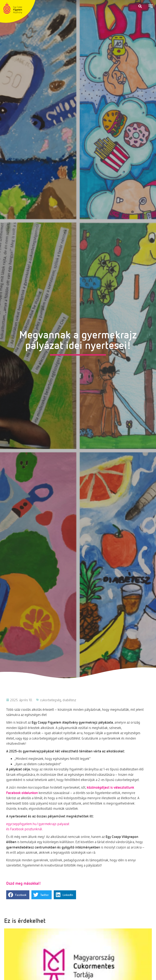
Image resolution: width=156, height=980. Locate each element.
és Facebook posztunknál (24, 829)
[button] (140, 6)
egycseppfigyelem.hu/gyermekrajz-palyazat (38, 824)
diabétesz (69, 700)
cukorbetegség (51, 700)
